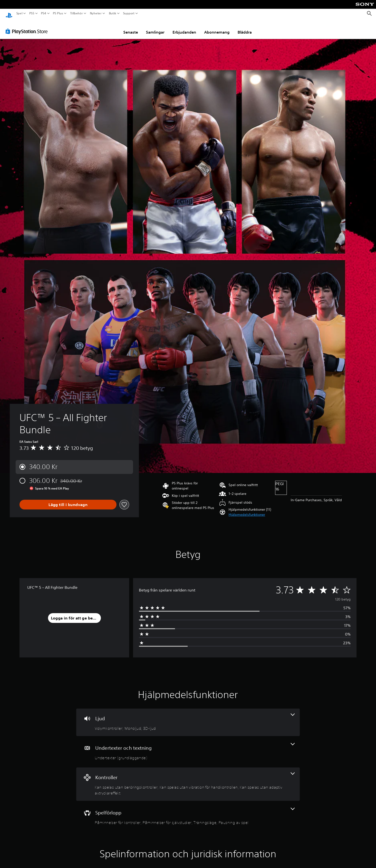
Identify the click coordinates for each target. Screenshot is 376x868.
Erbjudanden (184, 28)
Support (129, 13)
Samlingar (155, 28)
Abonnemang (217, 28)
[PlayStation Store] (28, 27)
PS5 (32, 13)
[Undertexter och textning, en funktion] (188, 747)
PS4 (43, 13)
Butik (113, 13)
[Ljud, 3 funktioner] (188, 718)
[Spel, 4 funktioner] (188, 812)
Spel (19, 13)
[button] (247, 510)
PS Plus (58, 13)
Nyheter (96, 13)
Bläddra (245, 28)
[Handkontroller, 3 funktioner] (188, 780)
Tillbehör (76, 13)
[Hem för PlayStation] (9, 14)
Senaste (131, 28)
